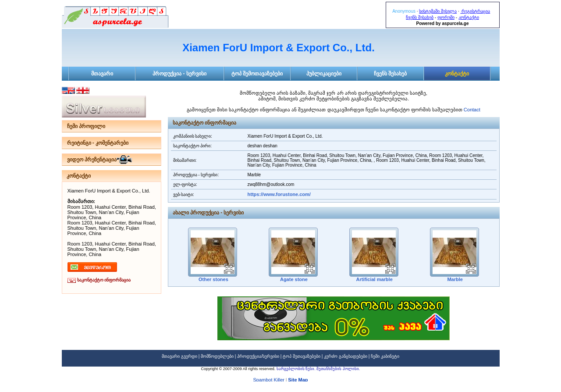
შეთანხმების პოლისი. (338, 369)
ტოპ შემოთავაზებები (257, 74)
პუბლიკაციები (324, 74)
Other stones (213, 279)
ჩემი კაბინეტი (385, 356)
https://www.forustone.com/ (279, 194)
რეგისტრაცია (475, 11)
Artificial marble (374, 279)
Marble (454, 279)
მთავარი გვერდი (179, 356)
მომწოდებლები (217, 356)
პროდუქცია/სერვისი (258, 356)
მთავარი (102, 74)
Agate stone (293, 279)
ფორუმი (446, 17)
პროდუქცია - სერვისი (179, 74)
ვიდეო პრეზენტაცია (92, 160)
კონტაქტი (469, 17)
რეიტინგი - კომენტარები (98, 143)
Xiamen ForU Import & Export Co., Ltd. (279, 48)
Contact (472, 110)
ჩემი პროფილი (86, 126)
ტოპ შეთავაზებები (302, 356)
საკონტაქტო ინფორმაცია (104, 280)
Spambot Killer (269, 380)
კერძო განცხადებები (346, 356)
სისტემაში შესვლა (438, 11)
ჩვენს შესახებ (420, 17)
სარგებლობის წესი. (297, 369)
